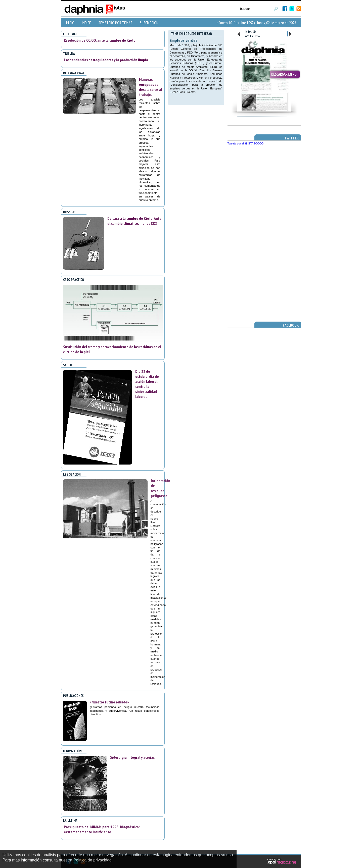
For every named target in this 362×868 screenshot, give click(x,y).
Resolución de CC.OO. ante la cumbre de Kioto (100, 40)
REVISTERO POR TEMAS (115, 23)
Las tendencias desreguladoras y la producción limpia (106, 60)
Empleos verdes (184, 40)
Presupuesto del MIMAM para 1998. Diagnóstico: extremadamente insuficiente (102, 829)
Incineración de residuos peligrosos (161, 488)
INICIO (70, 23)
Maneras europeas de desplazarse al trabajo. (150, 87)
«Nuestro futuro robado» (109, 702)
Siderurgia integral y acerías (132, 757)
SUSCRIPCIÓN (149, 23)
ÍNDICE (86, 23)
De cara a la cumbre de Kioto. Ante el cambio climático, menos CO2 (134, 221)
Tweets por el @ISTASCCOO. (246, 143)
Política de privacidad (93, 860)
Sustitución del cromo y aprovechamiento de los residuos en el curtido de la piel (112, 349)
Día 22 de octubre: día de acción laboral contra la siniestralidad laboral (147, 384)
